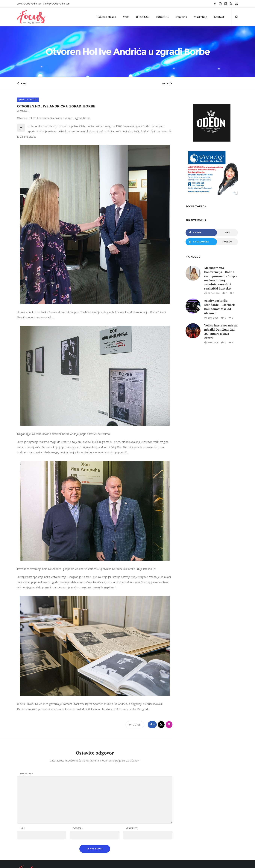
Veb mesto (132, 808)
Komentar (26, 753)
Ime (23, 808)
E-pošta (78, 808)
